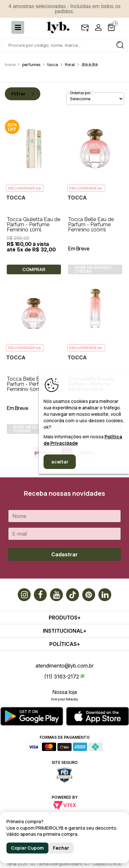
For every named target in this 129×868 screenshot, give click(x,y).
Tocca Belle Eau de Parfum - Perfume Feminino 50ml (30, 384)
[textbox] (64, 45)
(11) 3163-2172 (62, 677)
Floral (70, 65)
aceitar (60, 462)
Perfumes (31, 65)
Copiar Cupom (27, 848)
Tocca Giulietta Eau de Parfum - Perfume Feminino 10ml (34, 224)
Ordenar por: (81, 93)
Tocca (53, 65)
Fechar (61, 848)
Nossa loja (64, 692)
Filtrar (23, 94)
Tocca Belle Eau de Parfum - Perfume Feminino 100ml (91, 224)
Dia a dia (90, 64)
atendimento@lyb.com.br (64, 666)
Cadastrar (64, 554)
